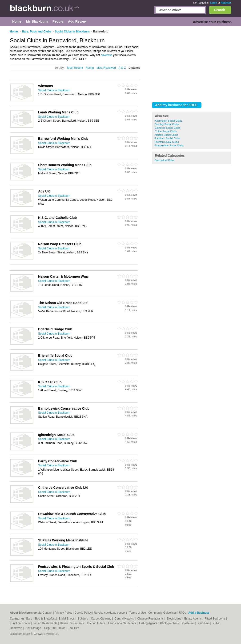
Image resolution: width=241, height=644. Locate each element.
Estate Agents (193, 619)
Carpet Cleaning (102, 619)
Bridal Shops (67, 619)
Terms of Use (138, 613)
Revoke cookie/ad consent (110, 613)
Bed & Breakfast (46, 619)
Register (226, 3)
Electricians (174, 619)
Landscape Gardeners (122, 623)
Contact (47, 613)
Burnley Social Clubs (167, 124)
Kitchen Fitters (96, 623)
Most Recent (75, 68)
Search (220, 10)
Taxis (62, 628)
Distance (134, 68)
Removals (17, 628)
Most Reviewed (106, 68)
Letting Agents (148, 623)
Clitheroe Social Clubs (168, 128)
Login (213, 3)
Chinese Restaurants (151, 619)
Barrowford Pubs (165, 160)
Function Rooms (21, 623)
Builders (83, 619)
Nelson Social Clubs (166, 135)
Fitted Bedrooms (215, 619)
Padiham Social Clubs (168, 138)
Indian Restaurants (46, 623)
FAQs (182, 613)
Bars (29, 619)
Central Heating (125, 619)
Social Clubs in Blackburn (54, 90)
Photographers (170, 623)
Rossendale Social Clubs (169, 145)
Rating (90, 68)
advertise (106, 55)
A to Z (122, 68)
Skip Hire (50, 628)
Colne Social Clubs (166, 131)
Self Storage (34, 628)
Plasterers (188, 623)
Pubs (216, 623)
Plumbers (204, 623)
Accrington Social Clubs (169, 121)
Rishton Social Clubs (167, 142)
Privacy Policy (63, 613)
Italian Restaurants (72, 623)
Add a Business (199, 613)
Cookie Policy (83, 613)
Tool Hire (74, 628)
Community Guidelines (163, 613)
